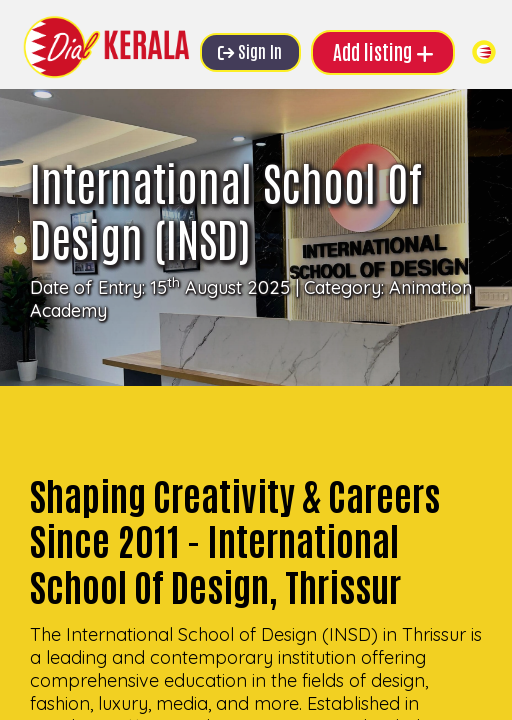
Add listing (383, 51)
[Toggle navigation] (484, 52)
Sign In (250, 50)
